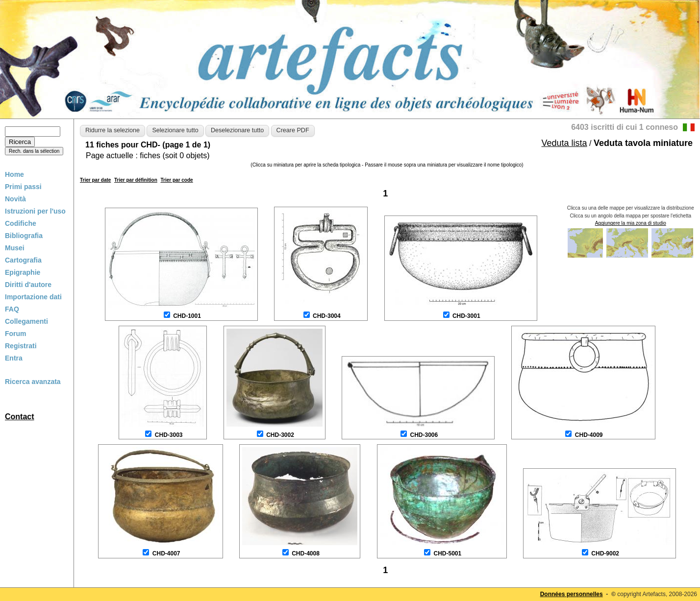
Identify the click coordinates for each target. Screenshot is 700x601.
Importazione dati (33, 297)
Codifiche (21, 223)
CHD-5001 (447, 553)
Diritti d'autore (28, 285)
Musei (15, 248)
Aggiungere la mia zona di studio (631, 223)
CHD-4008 (306, 553)
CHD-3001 (466, 316)
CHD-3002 (280, 435)
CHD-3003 (169, 435)
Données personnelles (572, 594)
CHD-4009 (589, 435)
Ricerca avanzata (33, 382)
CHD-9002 (605, 553)
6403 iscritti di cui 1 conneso (625, 127)
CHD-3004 (327, 316)
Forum (16, 334)
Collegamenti (26, 321)
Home (14, 174)
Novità (15, 199)
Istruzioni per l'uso (35, 211)
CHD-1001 (187, 316)
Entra (14, 358)
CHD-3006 (424, 435)
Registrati (21, 346)
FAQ (12, 309)
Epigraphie (23, 272)
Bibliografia (24, 236)
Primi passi (23, 187)
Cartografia (23, 260)
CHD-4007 (166, 553)
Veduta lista (564, 143)
